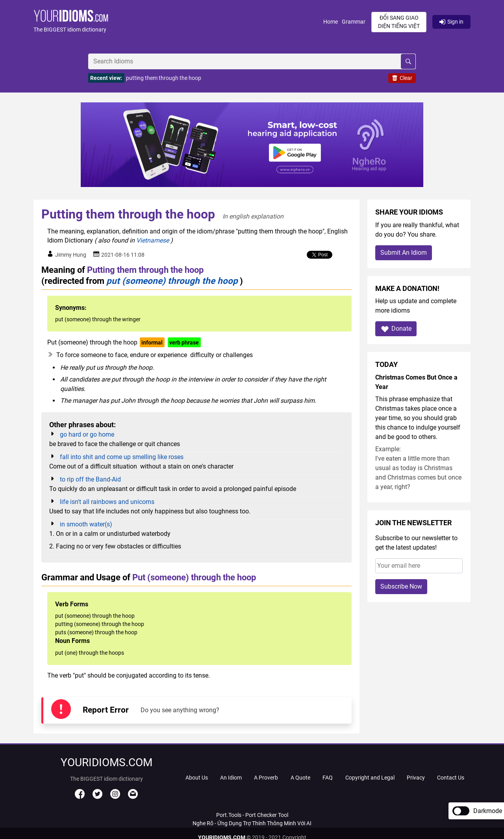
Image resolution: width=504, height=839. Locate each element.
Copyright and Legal (370, 778)
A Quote (300, 778)
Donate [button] (396, 329)
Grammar (354, 22)
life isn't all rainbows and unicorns (107, 502)
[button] (178, 22)
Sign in (451, 22)
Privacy (416, 778)
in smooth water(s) (86, 524)
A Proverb (266, 778)
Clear (402, 78)
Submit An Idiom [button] (404, 253)
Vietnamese (153, 240)
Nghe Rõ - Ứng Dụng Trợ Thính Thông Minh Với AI (252, 823)
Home (331, 22)
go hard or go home (87, 434)
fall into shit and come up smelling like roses (122, 457)
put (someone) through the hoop (172, 281)
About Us (197, 778)
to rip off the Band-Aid (90, 479)
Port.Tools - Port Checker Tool (252, 815)
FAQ (328, 778)
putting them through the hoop (164, 78)
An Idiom (231, 778)
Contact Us (451, 778)
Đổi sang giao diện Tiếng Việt (399, 22)
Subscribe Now (401, 586)
